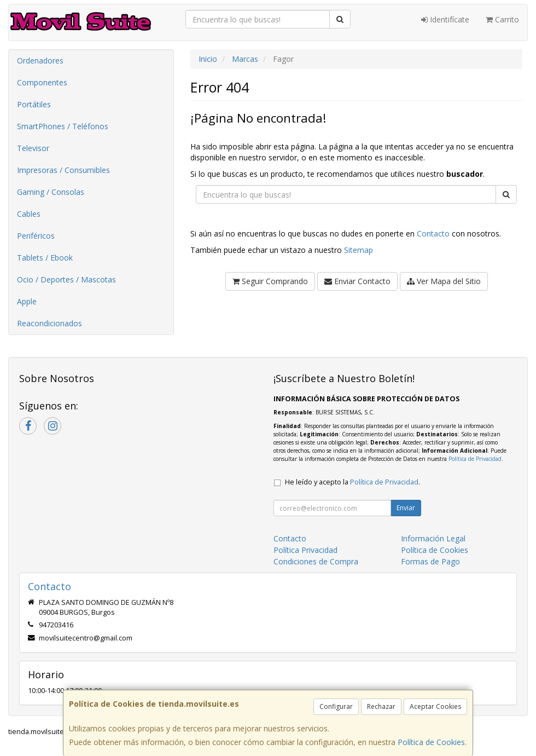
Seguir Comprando (270, 281)
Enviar (406, 508)
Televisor (33, 148)
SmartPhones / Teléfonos (63, 126)
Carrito (502, 19)
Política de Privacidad (475, 459)
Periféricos (36, 236)
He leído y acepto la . (353, 482)
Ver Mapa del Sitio (444, 281)
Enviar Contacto (357, 281)
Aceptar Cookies (435, 706)
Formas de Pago (430, 561)
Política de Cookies (431, 742)
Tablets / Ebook (45, 258)
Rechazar (381, 706)
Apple (27, 301)
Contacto (433, 233)
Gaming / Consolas (51, 192)
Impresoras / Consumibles (63, 170)
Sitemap (359, 250)
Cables (29, 214)
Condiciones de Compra (316, 561)
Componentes (42, 82)
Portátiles (34, 104)
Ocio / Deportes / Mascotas (66, 279)
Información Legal (433, 538)
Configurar (336, 706)
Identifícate (445, 19)
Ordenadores (40, 60)
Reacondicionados (49, 323)
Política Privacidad (305, 550)
